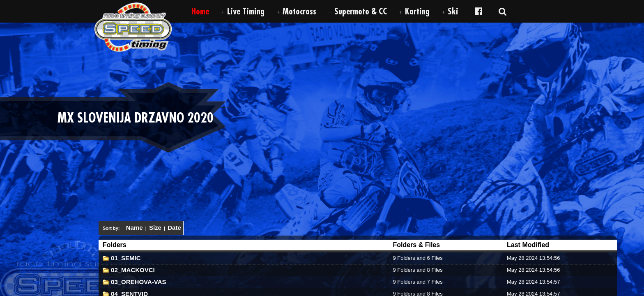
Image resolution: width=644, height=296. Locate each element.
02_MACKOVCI (129, 270)
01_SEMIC (122, 258)
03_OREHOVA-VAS (135, 282)
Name (135, 228)
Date (174, 228)
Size (155, 228)
